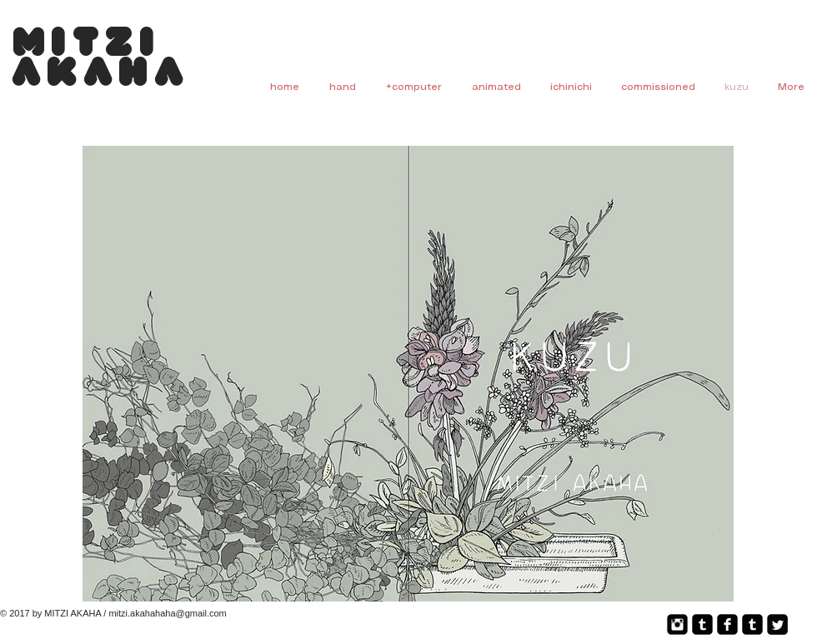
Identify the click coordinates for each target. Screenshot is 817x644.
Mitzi (87, 46)
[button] (408, 374)
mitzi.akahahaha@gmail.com (167, 613)
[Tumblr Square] (702, 624)
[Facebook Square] (727, 624)
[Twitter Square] (777, 624)
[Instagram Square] (677, 624)
